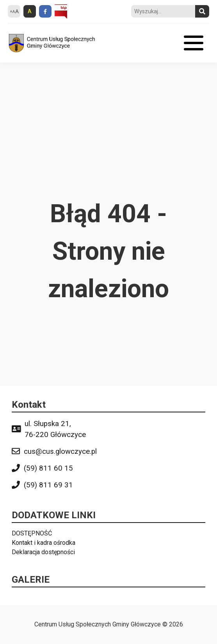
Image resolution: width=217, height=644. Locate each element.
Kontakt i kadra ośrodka (44, 543)
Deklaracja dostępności (43, 552)
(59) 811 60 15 (48, 468)
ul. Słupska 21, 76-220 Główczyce (55, 429)
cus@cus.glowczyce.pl (60, 451)
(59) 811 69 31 (48, 485)
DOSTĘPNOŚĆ (32, 533)
